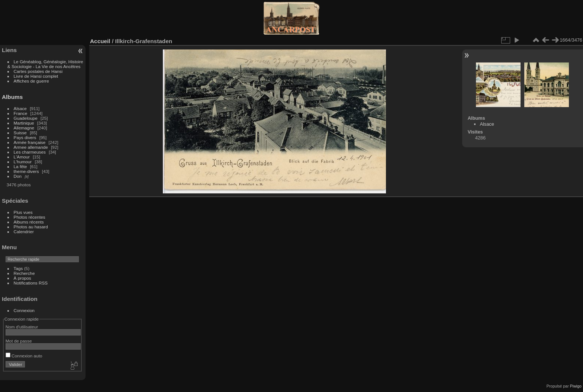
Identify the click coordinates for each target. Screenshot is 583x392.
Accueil (100, 41)
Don (18, 176)
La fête (20, 166)
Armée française (30, 142)
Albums (12, 97)
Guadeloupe (26, 118)
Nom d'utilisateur (22, 327)
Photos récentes (30, 217)
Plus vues (23, 212)
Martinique (24, 123)
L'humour (23, 162)
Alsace (20, 108)
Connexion (24, 310)
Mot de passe (19, 341)
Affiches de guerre (31, 81)
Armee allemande (31, 147)
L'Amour (22, 157)
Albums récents (29, 222)
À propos (22, 278)
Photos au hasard (31, 227)
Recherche (24, 273)
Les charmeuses (30, 152)
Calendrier (24, 232)
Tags (18, 268)
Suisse (20, 133)
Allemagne (24, 128)
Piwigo (576, 386)
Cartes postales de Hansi (38, 71)
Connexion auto (24, 356)
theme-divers (26, 171)
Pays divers (25, 137)
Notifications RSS (31, 283)
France (21, 113)
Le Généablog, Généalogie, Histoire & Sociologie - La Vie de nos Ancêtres (45, 64)
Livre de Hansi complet (36, 76)
